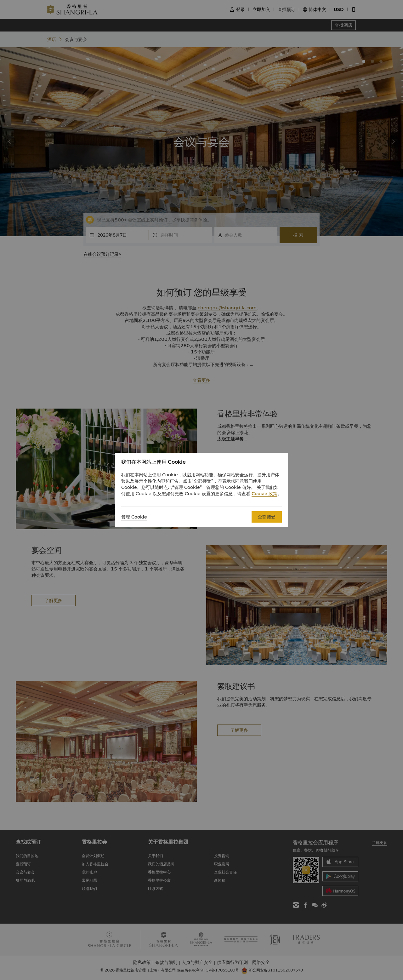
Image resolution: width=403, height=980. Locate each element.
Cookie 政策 (264, 494)
